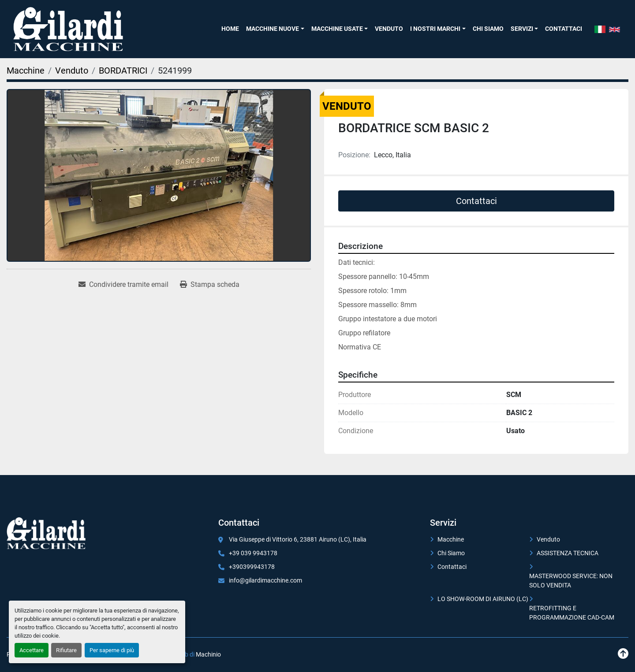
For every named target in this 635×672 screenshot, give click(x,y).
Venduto (389, 29)
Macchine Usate (337, 29)
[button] (275, 29)
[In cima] (623, 654)
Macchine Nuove (273, 29)
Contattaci (564, 29)
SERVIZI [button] (522, 29)
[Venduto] (72, 71)
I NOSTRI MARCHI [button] (435, 29)
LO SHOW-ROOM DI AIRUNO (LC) (483, 599)
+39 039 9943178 (253, 553)
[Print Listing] (210, 285)
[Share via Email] (123, 285)
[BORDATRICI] (123, 71)
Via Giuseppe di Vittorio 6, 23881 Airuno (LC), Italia (298, 539)
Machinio (208, 654)
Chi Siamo (488, 29)
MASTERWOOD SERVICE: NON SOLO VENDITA (571, 581)
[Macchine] (26, 71)
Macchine (451, 539)
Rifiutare (66, 650)
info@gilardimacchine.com (265, 580)
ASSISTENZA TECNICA (568, 553)
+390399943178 (252, 567)
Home (230, 29)
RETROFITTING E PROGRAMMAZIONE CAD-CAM (572, 613)
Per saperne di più (112, 650)
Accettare (32, 650)
